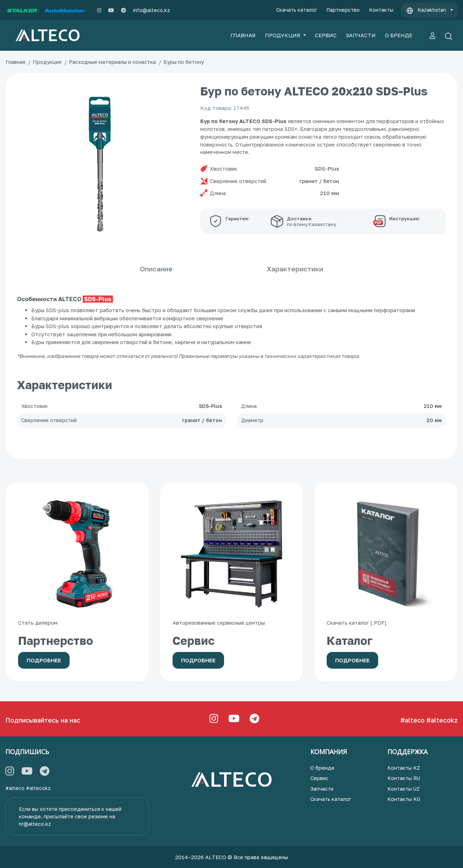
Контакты (381, 10)
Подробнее (44, 660)
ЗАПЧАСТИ (361, 35)
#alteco (413, 720)
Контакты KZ (404, 768)
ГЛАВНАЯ (243, 35)
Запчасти (322, 789)
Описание (121, 269)
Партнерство (343, 10)
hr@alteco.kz (35, 824)
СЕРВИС (326, 35)
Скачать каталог (297, 10)
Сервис (319, 778)
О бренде (322, 768)
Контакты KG (404, 799)
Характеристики (330, 269)
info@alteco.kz (152, 10)
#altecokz (442, 720)
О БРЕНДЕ (399, 35)
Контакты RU (404, 778)
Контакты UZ (404, 789)
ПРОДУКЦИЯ (283, 35)
